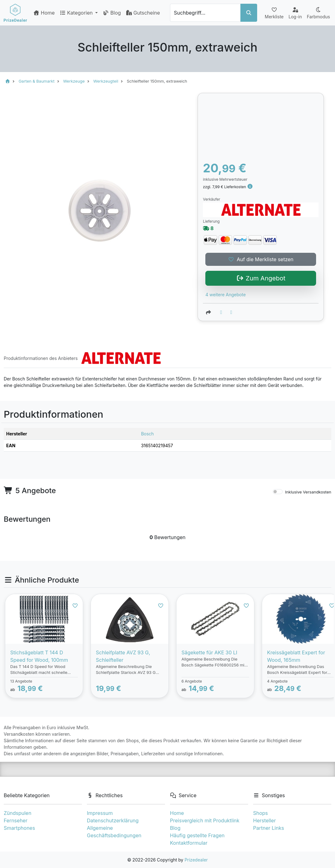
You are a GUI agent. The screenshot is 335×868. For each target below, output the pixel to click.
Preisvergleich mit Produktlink (205, 820)
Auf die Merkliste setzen (261, 259)
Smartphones (19, 828)
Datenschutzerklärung (113, 820)
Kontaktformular (189, 843)
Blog (112, 13)
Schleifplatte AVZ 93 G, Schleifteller (123, 656)
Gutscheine (143, 13)
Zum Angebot (261, 278)
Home (44, 13)
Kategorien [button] (77, 13)
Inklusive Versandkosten (308, 492)
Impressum (100, 813)
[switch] (278, 492)
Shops (261, 813)
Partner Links (269, 828)
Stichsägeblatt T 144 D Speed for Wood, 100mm (39, 656)
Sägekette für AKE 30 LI (209, 652)
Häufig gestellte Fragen (197, 835)
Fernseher (16, 820)
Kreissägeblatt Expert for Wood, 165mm (296, 656)
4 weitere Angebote (226, 295)
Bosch (147, 434)
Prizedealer (196, 860)
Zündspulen (18, 813)
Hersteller (264, 820)
